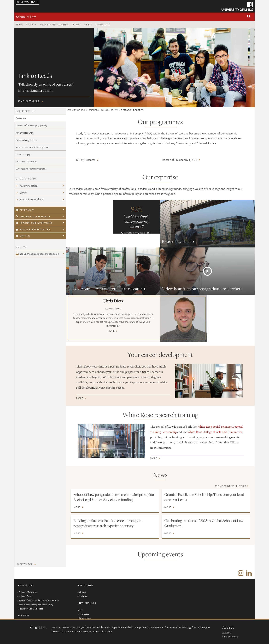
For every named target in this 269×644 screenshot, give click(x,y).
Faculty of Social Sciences (83, 110)
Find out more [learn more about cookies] (230, 636)
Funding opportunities (33, 229)
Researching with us (27, 140)
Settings (227, 632)
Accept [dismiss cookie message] (228, 627)
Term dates (84, 614)
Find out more (134, 68)
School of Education (28, 592)
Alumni (76, 24)
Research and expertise (54, 24)
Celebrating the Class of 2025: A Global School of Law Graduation (204, 523)
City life (22, 193)
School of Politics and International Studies (39, 601)
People (88, 24)
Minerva (82, 592)
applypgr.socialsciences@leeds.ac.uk (37, 254)
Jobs (80, 610)
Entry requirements (26, 161)
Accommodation (27, 186)
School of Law (26, 17)
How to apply (23, 154)
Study (30, 24)
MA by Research (25, 133)
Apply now (25, 210)
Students (83, 596)
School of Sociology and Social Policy (36, 605)
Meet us (23, 236)
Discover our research (33, 216)
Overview (21, 118)
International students (30, 199)
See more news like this (230, 486)
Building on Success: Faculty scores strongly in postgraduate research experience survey (108, 523)
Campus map (84, 618)
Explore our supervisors (34, 223)
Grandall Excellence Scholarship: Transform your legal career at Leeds (204, 497)
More (207, 224)
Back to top (25, 564)
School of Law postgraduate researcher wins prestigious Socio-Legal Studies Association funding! (114, 497)
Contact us (103, 24)
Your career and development (32, 147)
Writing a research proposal (31, 168)
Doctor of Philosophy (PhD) (31, 125)
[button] (249, 17)
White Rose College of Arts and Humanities (215, 432)
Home (20, 24)
